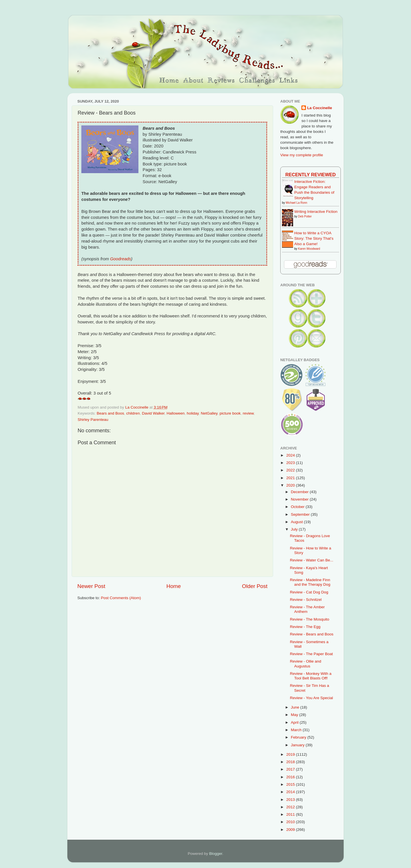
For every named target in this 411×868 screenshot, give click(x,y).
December (300, 492)
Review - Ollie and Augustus (306, 664)
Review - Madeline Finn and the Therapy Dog (310, 582)
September (301, 514)
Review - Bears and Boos (312, 634)
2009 (291, 830)
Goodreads (121, 259)
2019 (291, 754)
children (133, 413)
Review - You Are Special (312, 698)
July (295, 529)
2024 (291, 455)
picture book (230, 413)
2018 (291, 762)
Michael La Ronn (296, 203)
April (295, 722)
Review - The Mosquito (310, 619)
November (300, 499)
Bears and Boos (110, 413)
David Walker (153, 413)
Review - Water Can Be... (312, 560)
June (296, 707)
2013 (291, 800)
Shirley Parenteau (93, 420)
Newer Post (91, 586)
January (298, 745)
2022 (291, 470)
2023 (291, 463)
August (297, 522)
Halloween (176, 413)
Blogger (216, 854)
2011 (291, 814)
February (299, 737)
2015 (291, 784)
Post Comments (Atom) (121, 598)
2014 (291, 792)
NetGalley (209, 413)
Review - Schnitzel (306, 600)
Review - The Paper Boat (312, 654)
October (298, 507)
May (295, 715)
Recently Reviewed (311, 175)
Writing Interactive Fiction (316, 212)
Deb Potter (305, 216)
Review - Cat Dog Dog (309, 592)
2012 (291, 807)
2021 (291, 478)
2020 (291, 485)
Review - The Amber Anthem (307, 609)
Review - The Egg (305, 627)
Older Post (255, 586)
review (248, 413)
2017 (291, 769)
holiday (193, 413)
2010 (291, 822)
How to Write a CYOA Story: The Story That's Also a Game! (314, 238)
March (297, 730)
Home (174, 586)
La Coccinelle (320, 108)
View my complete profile (302, 155)
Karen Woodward (309, 249)
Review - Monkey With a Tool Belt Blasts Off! (311, 676)
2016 (291, 777)
